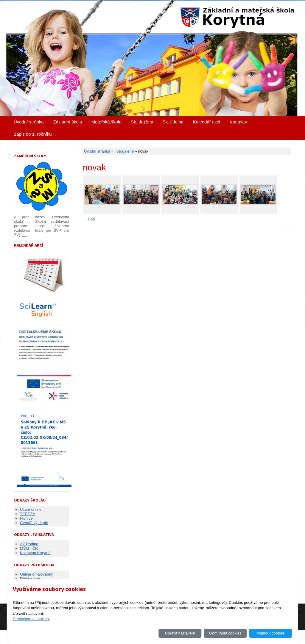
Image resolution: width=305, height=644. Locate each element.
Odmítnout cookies (225, 633)
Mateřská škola (106, 122)
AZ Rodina (29, 544)
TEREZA (28, 514)
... (24, 235)
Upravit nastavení (180, 633)
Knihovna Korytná (35, 553)
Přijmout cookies (271, 633)
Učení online (31, 509)
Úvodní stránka (29, 122)
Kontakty (238, 122)
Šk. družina (142, 122)
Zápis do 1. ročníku (33, 134)
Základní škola (68, 122)
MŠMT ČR (29, 548)
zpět (91, 218)
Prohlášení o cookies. (31, 619)
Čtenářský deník (34, 523)
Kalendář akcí (207, 122)
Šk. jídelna (173, 122)
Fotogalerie (124, 151)
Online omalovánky (36, 574)
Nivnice (26, 518)
